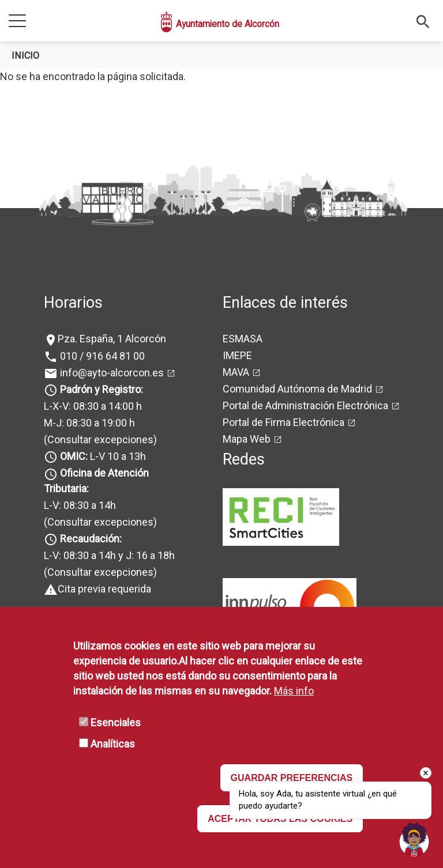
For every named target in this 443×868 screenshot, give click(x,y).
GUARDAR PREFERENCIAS (292, 778)
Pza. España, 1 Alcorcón (112, 339)
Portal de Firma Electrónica (284, 422)
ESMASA (243, 339)
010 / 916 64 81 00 (101, 356)
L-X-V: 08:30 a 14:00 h (93, 406)
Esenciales (116, 722)
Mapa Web (247, 439)
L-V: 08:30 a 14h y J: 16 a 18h (109, 555)
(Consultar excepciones (99, 439)
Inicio (25, 56)
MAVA (236, 372)
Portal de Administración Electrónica (305, 405)
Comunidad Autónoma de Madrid (297, 389)
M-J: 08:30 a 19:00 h (89, 423)
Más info (294, 691)
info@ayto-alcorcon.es (111, 373)
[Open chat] (414, 839)
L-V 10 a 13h (102, 456)
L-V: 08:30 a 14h (80, 505)
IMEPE (237, 355)
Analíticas (113, 744)
